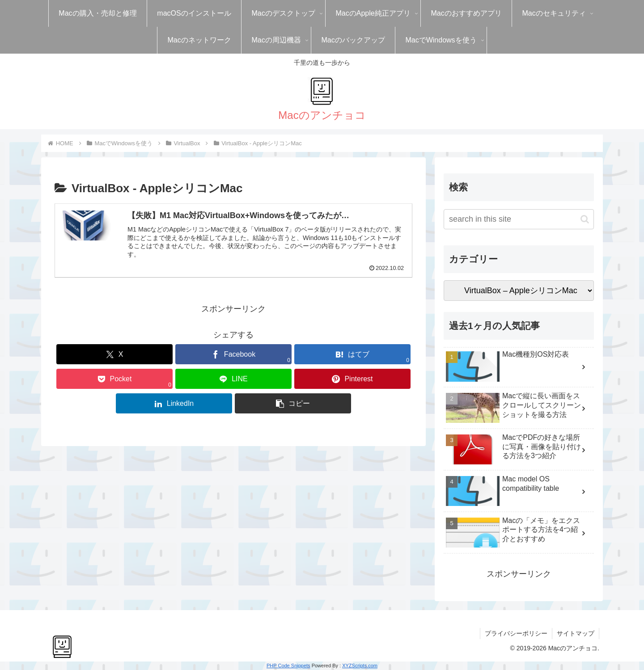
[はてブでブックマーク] (352, 354)
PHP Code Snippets (288, 666)
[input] (519, 219)
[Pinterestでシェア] (352, 379)
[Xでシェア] (114, 354)
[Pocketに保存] (114, 379)
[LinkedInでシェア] (174, 403)
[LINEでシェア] (233, 379)
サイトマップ (576, 633)
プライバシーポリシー (516, 633)
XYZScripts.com (360, 666)
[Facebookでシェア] (233, 354)
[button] (293, 403)
